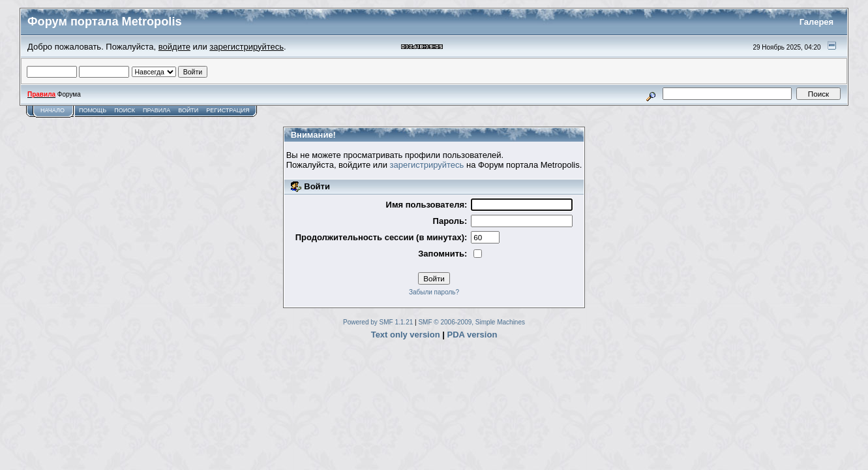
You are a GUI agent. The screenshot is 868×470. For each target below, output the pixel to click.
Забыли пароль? (434, 292)
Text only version (406, 335)
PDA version (472, 335)
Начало (52, 110)
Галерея (817, 22)
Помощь (93, 110)
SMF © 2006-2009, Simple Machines (471, 322)
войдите (174, 47)
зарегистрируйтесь (247, 47)
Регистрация (228, 110)
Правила (157, 110)
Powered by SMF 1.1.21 (378, 322)
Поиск (125, 110)
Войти (188, 110)
